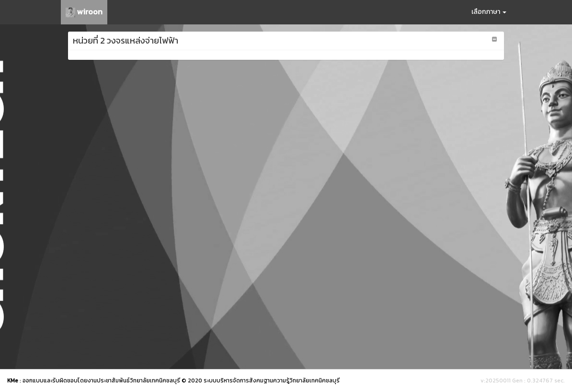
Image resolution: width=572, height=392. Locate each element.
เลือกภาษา (489, 12)
